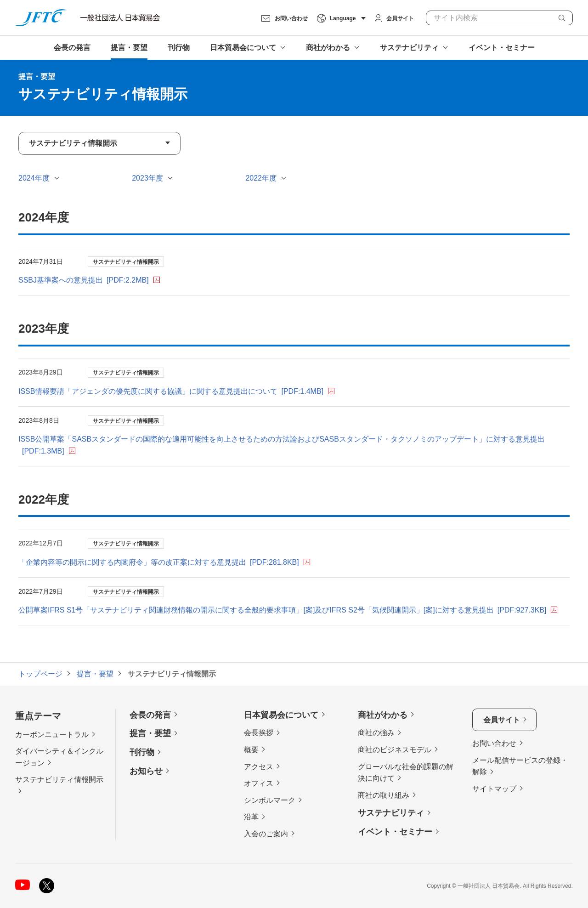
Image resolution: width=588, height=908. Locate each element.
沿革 (251, 817)
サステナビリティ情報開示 (59, 780)
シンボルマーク (270, 800)
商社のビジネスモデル (395, 750)
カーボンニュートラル (52, 735)
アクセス (259, 767)
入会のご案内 (266, 834)
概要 (251, 750)
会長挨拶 (259, 733)
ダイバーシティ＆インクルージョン (59, 757)
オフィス (259, 783)
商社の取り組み (384, 795)
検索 (562, 18)
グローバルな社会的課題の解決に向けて (406, 773)
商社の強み (376, 733)
